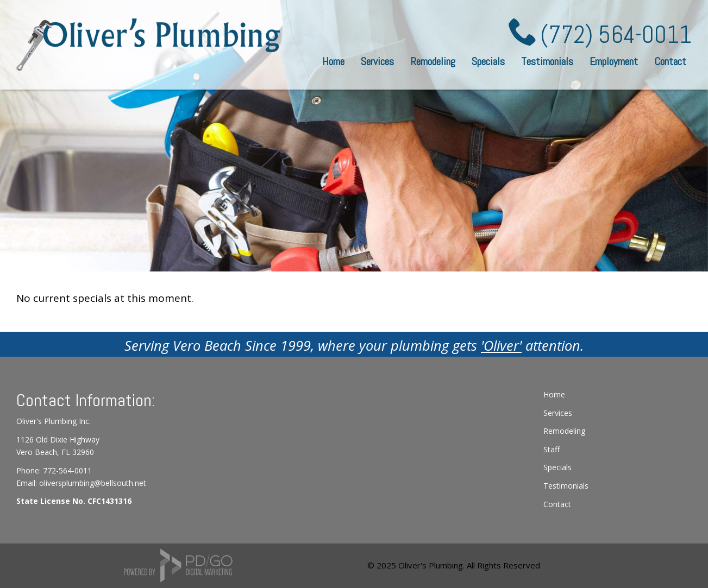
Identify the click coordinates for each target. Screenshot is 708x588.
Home (333, 61)
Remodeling (433, 61)
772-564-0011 (67, 470)
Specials (488, 61)
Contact (670, 61)
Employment (614, 61)
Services (558, 413)
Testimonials (547, 61)
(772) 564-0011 (616, 35)
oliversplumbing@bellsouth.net (93, 483)
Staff (552, 449)
